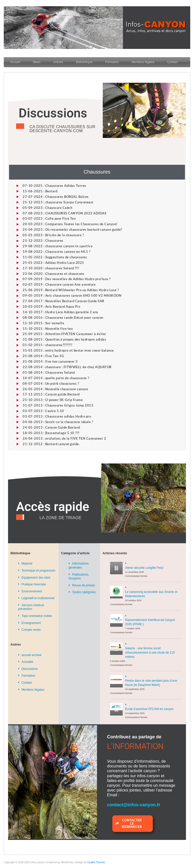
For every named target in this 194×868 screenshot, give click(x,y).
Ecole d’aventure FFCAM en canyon (149, 709)
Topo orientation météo (37, 616)
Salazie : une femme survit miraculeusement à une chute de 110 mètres (150, 653)
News (37, 62)
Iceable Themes (96, 862)
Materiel (27, 564)
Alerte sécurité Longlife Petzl (144, 568)
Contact (173, 62)
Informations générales (79, 566)
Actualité (27, 662)
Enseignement (31, 623)
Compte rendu (31, 630)
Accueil (15, 62)
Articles (58, 62)
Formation (112, 62)
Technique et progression (38, 571)
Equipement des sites (36, 578)
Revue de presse (84, 585)
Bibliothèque (84, 62)
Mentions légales (143, 62)
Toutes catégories (84, 592)
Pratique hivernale (34, 584)
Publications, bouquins (79, 577)
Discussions (30, 669)
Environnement (32, 591)
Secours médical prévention (31, 607)
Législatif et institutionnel (38, 598)
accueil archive (32, 655)
